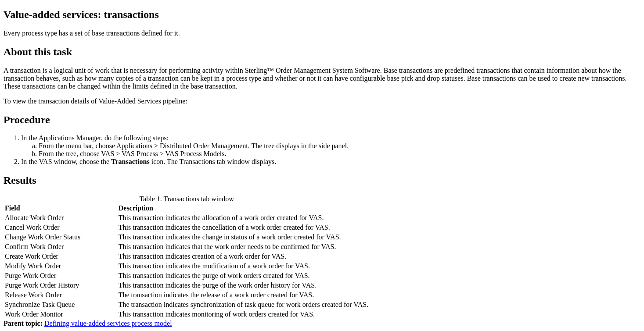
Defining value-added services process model (108, 323)
